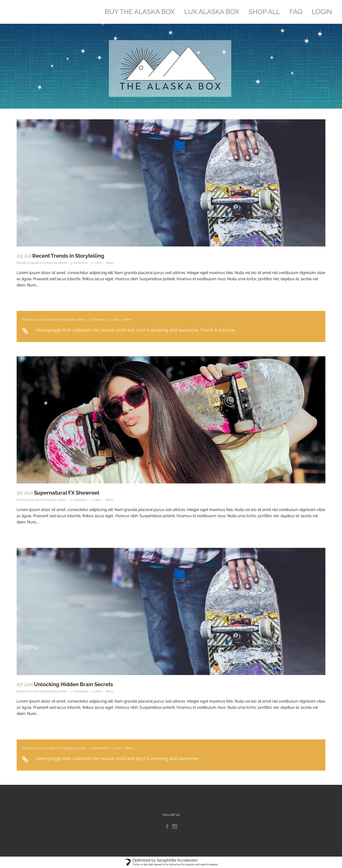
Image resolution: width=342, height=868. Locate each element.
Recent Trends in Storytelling (68, 256)
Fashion (48, 263)
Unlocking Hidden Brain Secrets (74, 684)
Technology (64, 320)
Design (48, 500)
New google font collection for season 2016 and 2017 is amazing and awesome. (118, 758)
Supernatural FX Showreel (67, 493)
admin (62, 263)
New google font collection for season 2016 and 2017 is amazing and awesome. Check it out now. (136, 330)
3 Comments (79, 263)
